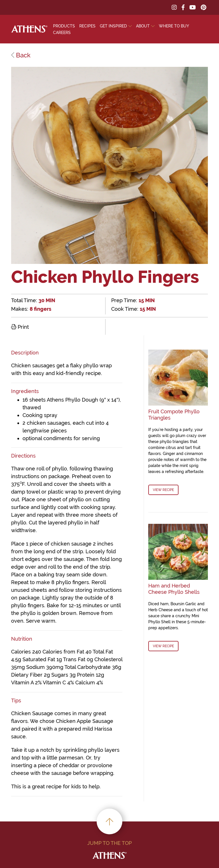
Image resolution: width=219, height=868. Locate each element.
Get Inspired (113, 26)
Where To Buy (174, 26)
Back (21, 55)
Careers (62, 33)
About (143, 26)
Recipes (87, 26)
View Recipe (163, 490)
